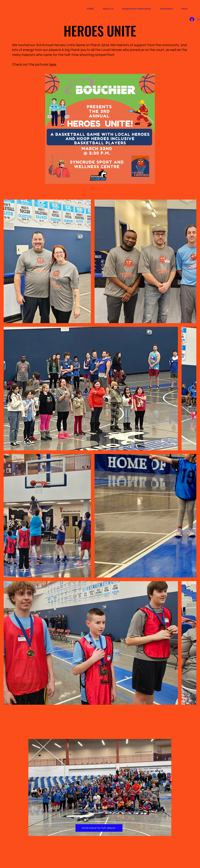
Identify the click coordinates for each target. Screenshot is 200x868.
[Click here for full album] (99, 828)
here (53, 65)
